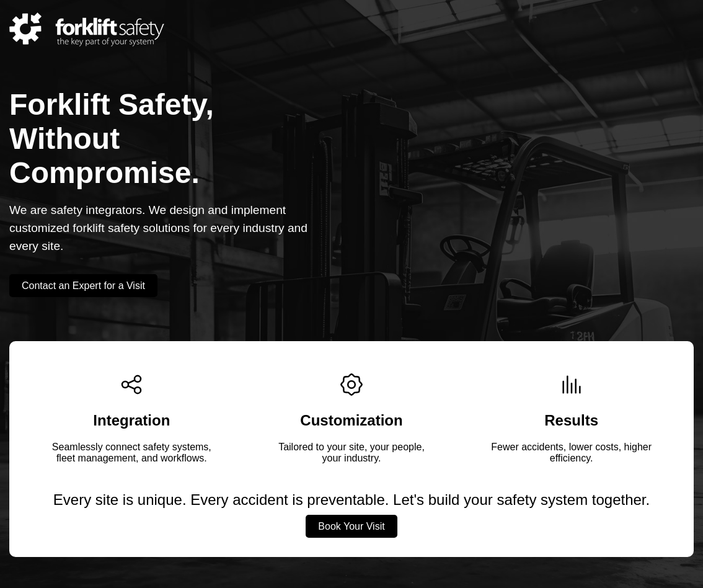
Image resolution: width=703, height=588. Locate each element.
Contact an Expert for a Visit (83, 286)
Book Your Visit (351, 526)
